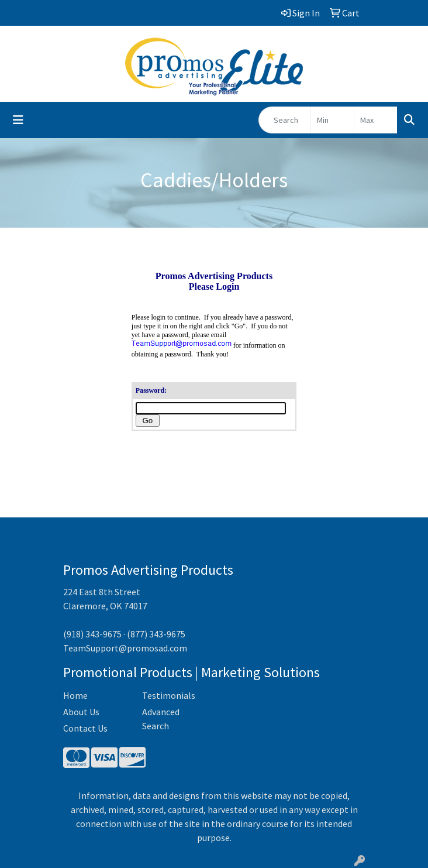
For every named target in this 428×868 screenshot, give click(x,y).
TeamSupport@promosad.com (125, 648)
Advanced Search (161, 719)
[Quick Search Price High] (376, 120)
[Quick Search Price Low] (332, 120)
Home (75, 695)
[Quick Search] (285, 120)
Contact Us (85, 728)
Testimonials (169, 695)
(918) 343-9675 (92, 634)
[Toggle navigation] (18, 120)
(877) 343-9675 (156, 634)
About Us (81, 712)
